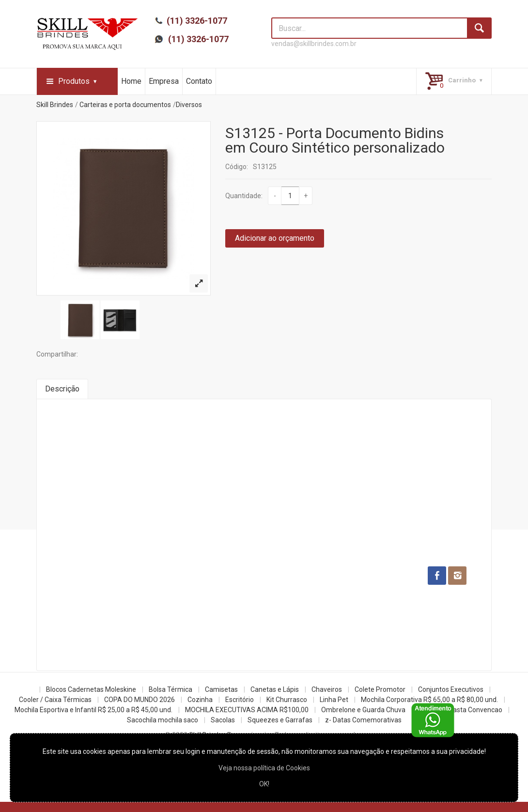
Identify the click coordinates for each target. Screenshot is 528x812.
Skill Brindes (55, 105)
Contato (199, 81)
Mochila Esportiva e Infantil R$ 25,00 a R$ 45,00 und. (93, 710)
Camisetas (221, 689)
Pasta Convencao (475, 710)
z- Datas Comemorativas (363, 720)
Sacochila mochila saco (163, 720)
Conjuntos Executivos (451, 689)
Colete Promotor (380, 689)
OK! (264, 784)
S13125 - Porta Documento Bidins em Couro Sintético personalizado (335, 140)
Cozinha (200, 700)
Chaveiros (327, 689)
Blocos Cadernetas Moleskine (91, 689)
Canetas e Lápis (275, 689)
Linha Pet (334, 700)
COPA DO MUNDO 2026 (140, 700)
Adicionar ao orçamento (275, 238)
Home (131, 81)
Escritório (240, 700)
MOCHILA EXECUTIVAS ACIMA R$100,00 (247, 710)
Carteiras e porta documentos (125, 105)
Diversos (189, 105)
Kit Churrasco (287, 700)
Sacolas (223, 720)
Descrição (62, 389)
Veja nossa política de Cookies (264, 768)
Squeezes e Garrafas (280, 720)
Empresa (164, 81)
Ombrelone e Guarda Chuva (363, 710)
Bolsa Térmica (171, 689)
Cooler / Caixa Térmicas (55, 700)
